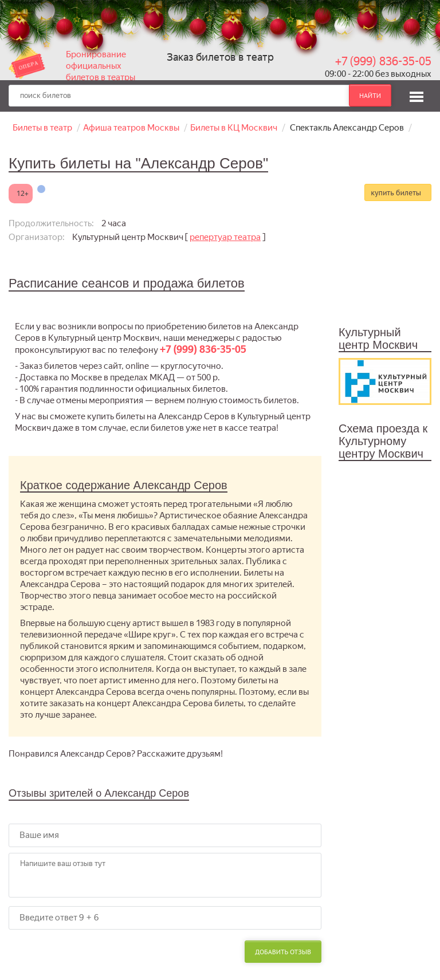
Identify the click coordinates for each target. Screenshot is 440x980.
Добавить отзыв (283, 952)
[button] (417, 95)
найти (370, 95)
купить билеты (396, 192)
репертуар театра (225, 237)
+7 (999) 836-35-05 (383, 61)
